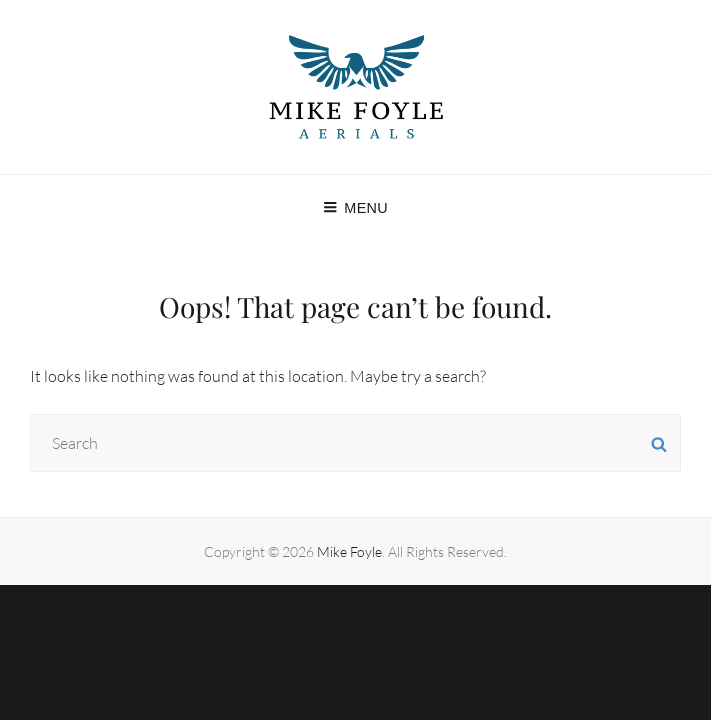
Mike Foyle (349, 551)
